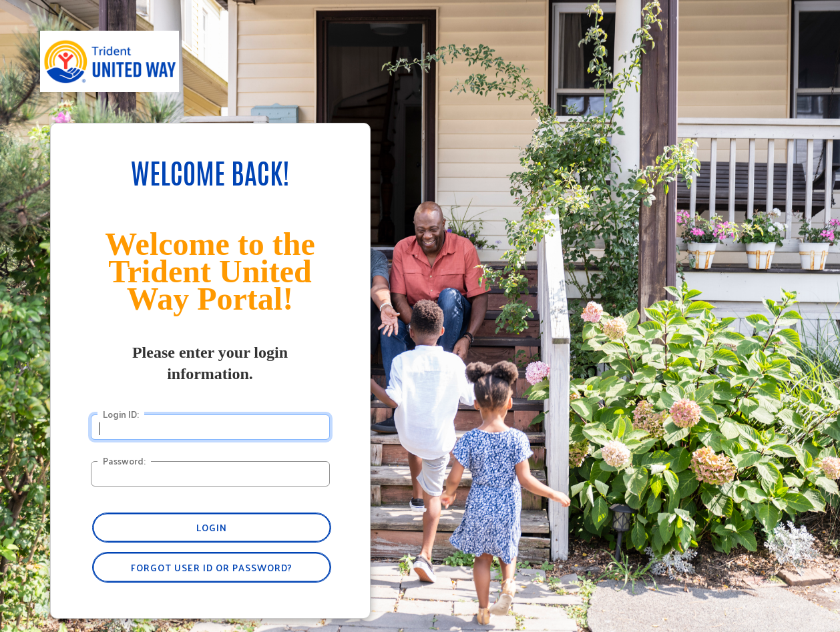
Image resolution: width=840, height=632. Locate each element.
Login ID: (121, 414)
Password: (124, 461)
